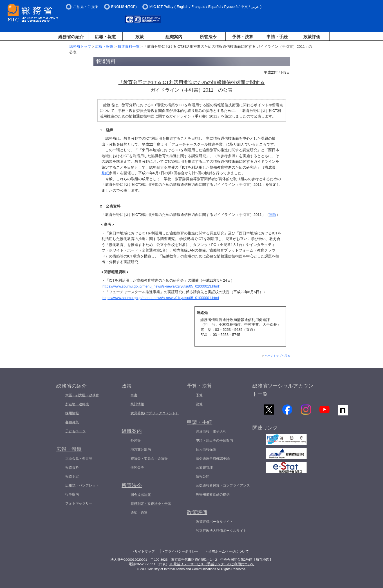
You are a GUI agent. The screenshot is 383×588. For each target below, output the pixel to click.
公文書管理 (204, 467)
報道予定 (72, 476)
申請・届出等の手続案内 (214, 440)
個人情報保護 (206, 449)
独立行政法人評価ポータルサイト (221, 531)
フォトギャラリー (79, 503)
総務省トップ (80, 47)
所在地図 (263, 560)
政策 (140, 37)
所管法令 (208, 37)
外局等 (136, 440)
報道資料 (72, 467)
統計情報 (137, 404)
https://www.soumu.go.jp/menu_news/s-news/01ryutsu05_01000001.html (161, 298)
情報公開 (203, 476)
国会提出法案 (141, 495)
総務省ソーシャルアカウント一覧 (283, 390)
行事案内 (72, 494)
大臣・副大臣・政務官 (82, 395)
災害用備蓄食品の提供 (213, 494)
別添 (273, 215)
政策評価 (312, 37)
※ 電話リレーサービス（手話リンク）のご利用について (212, 564)
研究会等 (137, 467)
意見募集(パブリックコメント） (155, 413)
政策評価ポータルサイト (214, 522)
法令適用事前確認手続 (213, 458)
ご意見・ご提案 (86, 7)
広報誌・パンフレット (82, 485)
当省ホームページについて (229, 551)
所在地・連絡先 (77, 404)
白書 (134, 395)
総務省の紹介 (71, 37)
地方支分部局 (141, 449)
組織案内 (174, 37)
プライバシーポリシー (182, 551)
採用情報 (72, 413)
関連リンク (265, 430)
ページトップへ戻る (277, 356)
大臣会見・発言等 (79, 458)
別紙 (105, 173)
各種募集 (72, 422)
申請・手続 (277, 37)
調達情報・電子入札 (211, 431)
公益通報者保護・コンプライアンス (223, 485)
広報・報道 (105, 37)
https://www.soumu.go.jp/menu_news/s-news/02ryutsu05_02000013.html (161, 286)
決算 (199, 404)
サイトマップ (145, 551)
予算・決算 (243, 37)
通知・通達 (139, 513)
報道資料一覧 (129, 47)
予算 (199, 395)
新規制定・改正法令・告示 (151, 504)
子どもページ (75, 431)
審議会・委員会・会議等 (149, 458)
